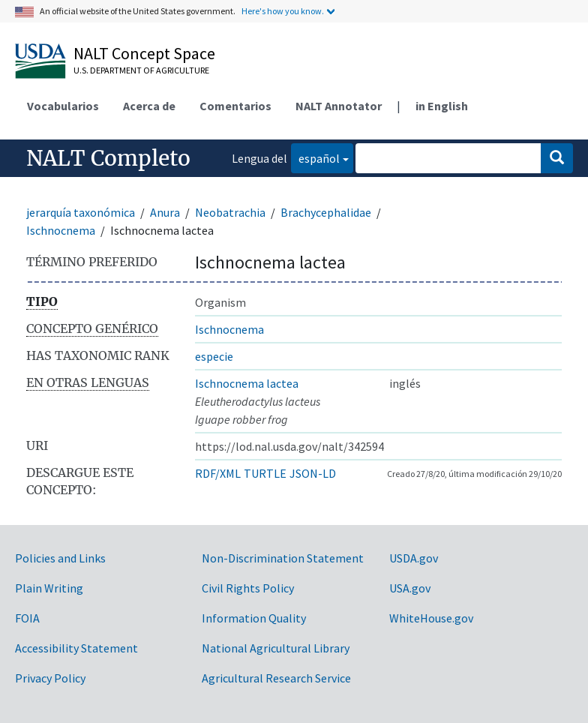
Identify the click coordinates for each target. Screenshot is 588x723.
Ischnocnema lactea (247, 383)
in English (442, 106)
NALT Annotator (339, 106)
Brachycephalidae (326, 212)
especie (214, 356)
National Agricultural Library (276, 648)
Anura (165, 212)
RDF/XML (218, 473)
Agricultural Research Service (276, 678)
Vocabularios (63, 106)
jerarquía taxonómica (81, 212)
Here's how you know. (283, 11)
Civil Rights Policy (248, 588)
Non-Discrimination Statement (283, 558)
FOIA (27, 618)
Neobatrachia (230, 212)
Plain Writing (49, 588)
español (315, 157)
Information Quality (254, 618)
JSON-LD (313, 473)
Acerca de (149, 106)
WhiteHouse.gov (431, 618)
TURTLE (265, 473)
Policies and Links (60, 558)
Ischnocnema (61, 230)
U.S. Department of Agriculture (141, 70)
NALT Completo (108, 158)
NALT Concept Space (144, 53)
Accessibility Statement (76, 648)
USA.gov (410, 588)
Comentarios (235, 106)
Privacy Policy (50, 678)
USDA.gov (414, 558)
